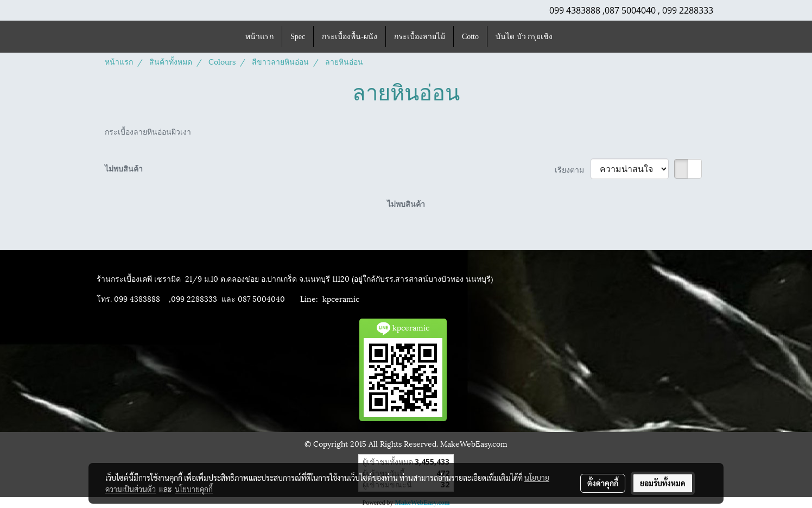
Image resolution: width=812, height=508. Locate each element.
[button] (570, 37)
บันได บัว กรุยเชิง (524, 37)
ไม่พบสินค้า (124, 168)
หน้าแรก (259, 37)
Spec (298, 37)
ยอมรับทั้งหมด (663, 483)
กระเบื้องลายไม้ (420, 37)
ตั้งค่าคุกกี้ (603, 483)
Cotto (470, 37)
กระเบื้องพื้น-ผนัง (350, 37)
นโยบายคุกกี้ (194, 489)
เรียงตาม (573, 169)
